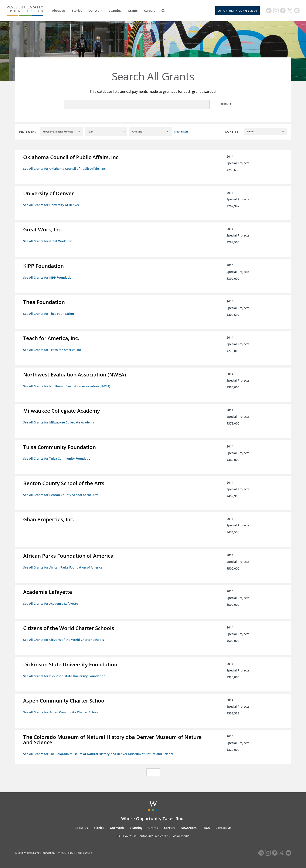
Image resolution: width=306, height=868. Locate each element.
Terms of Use (84, 852)
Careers (150, 11)
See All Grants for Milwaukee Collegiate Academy (59, 422)
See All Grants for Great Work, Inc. (48, 241)
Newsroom (189, 826)
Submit (228, 104)
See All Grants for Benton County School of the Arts (61, 494)
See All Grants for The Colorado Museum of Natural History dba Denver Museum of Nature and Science (99, 753)
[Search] (163, 11)
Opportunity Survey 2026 (237, 11)
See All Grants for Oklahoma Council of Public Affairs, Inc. (65, 169)
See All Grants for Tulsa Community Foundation (58, 458)
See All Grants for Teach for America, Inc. (53, 349)
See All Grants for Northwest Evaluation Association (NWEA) (67, 386)
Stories (77, 11)
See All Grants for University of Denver (51, 205)
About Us (59, 11)
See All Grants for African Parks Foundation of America (63, 566)
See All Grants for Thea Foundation (49, 313)
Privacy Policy (65, 852)
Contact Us (223, 826)
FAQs (206, 826)
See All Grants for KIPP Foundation (49, 277)
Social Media (181, 835)
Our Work (95, 11)
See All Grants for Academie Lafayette (51, 602)
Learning (115, 11)
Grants (133, 11)
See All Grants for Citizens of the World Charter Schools (64, 639)
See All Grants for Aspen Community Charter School (61, 711)
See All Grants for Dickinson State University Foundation (64, 675)
